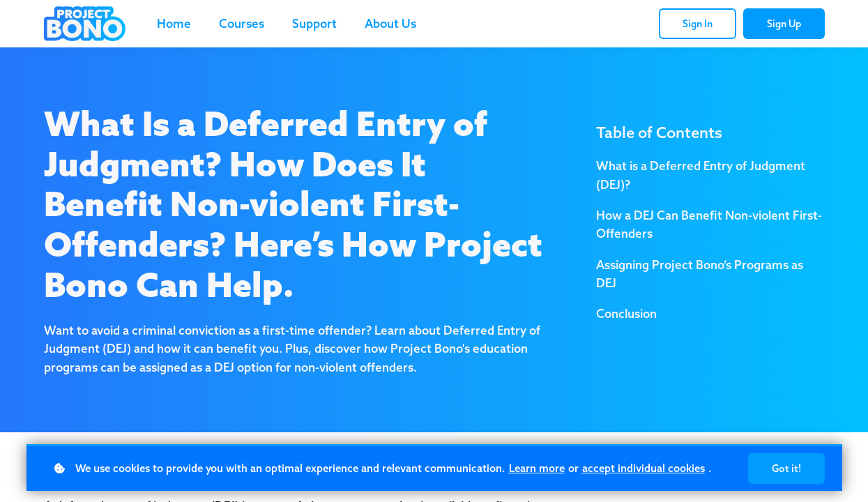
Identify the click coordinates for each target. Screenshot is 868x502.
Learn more (537, 468)
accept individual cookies (644, 468)
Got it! (786, 469)
